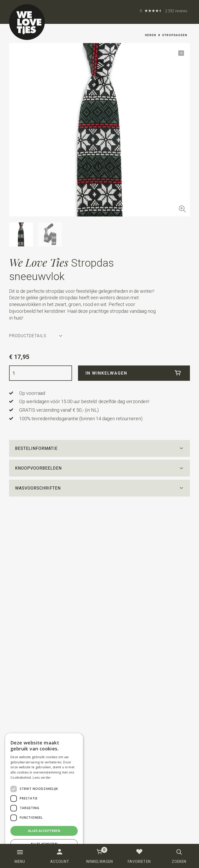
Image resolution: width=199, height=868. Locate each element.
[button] (100, 448)
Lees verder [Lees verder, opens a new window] (42, 778)
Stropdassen (175, 35)
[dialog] (44, 798)
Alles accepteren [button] (44, 831)
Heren (150, 35)
